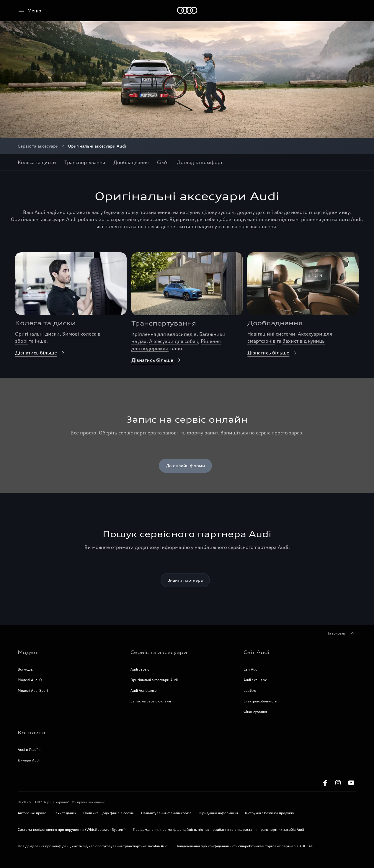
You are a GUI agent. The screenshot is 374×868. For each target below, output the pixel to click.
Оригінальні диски (37, 334)
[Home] (187, 11)
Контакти (31, 733)
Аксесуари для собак (174, 341)
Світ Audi (256, 652)
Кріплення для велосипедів (164, 334)
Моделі (28, 652)
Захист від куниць (304, 341)
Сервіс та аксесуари (38, 146)
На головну (341, 633)
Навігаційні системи (271, 334)
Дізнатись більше (41, 353)
